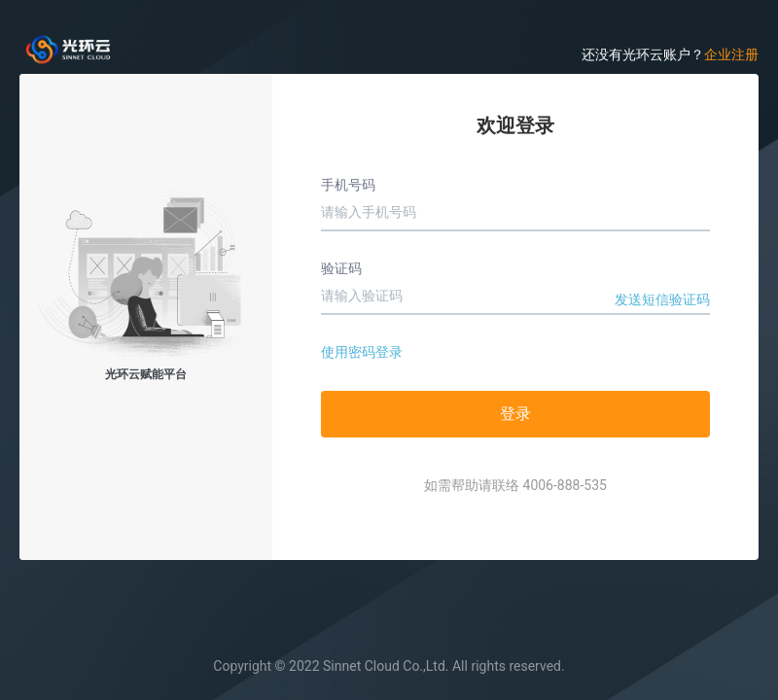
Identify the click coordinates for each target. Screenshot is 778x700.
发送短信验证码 (662, 299)
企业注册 (731, 54)
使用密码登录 (362, 352)
